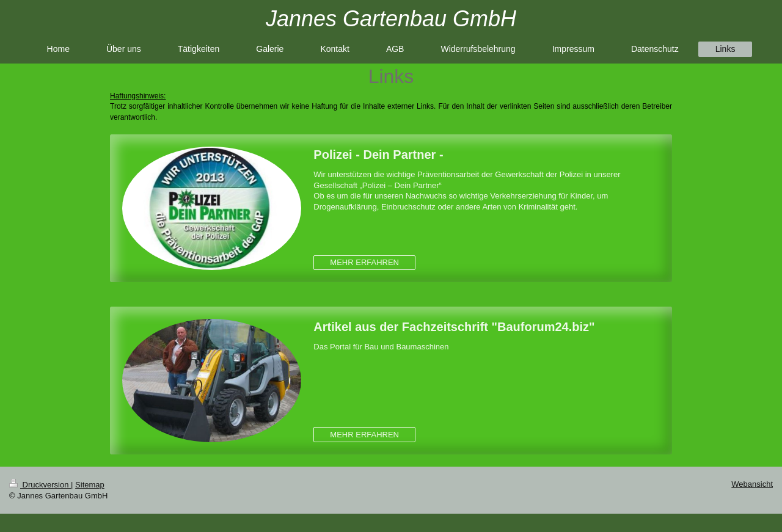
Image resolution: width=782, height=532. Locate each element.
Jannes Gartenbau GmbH (391, 19)
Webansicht (752, 484)
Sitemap (90, 485)
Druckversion (40, 485)
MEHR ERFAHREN (364, 262)
